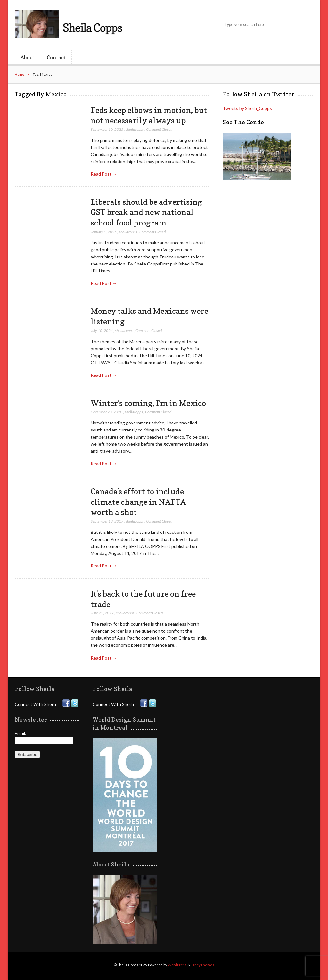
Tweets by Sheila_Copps (247, 108)
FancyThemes (202, 965)
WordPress (177, 965)
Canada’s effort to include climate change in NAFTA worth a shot (138, 502)
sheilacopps (135, 129)
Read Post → (104, 174)
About (28, 57)
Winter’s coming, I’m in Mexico (148, 403)
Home (20, 74)
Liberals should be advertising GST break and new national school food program (146, 212)
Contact (56, 57)
